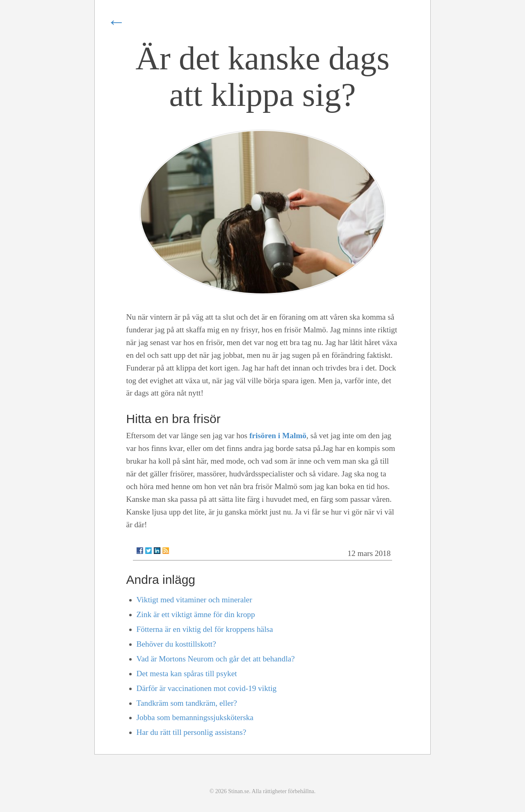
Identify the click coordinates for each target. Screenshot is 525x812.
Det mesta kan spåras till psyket (187, 674)
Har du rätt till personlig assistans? (192, 732)
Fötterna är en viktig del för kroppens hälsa (205, 629)
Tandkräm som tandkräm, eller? (187, 703)
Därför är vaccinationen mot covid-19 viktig (207, 688)
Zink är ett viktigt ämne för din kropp (196, 614)
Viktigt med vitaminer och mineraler (194, 600)
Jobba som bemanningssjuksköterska (195, 717)
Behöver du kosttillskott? (176, 644)
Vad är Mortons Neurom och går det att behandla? (216, 659)
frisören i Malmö (278, 436)
